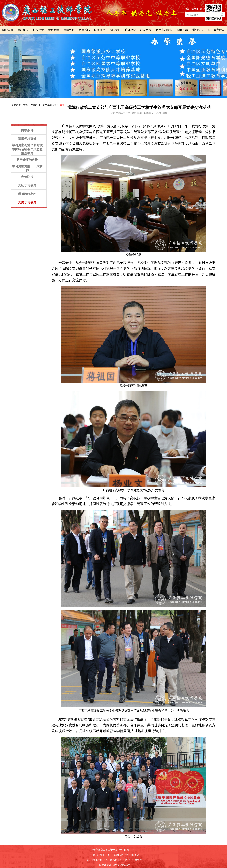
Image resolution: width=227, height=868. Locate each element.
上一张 (4, 66)
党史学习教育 (50, 105)
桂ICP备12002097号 (98, 860)
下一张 (223, 66)
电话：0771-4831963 (101, 855)
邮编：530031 (131, 850)
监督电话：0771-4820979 (126, 855)
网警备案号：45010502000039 (115, 865)
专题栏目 (35, 105)
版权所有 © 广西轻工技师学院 (126, 860)
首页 (26, 105)
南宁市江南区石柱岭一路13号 (106, 850)
